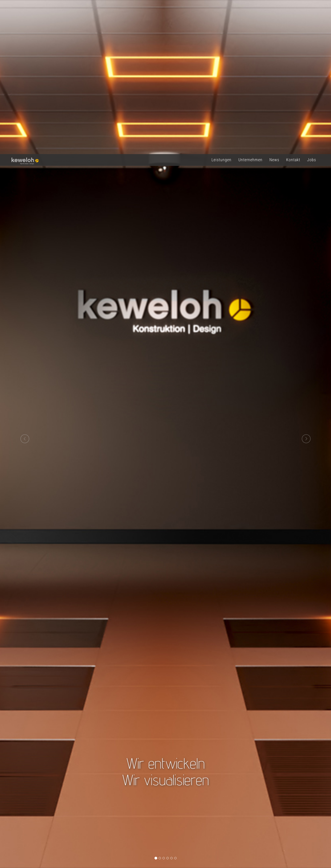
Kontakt (293, 7)
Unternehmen (250, 7)
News (274, 7)
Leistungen (221, 7)
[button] (25, 286)
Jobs (312, 7)
